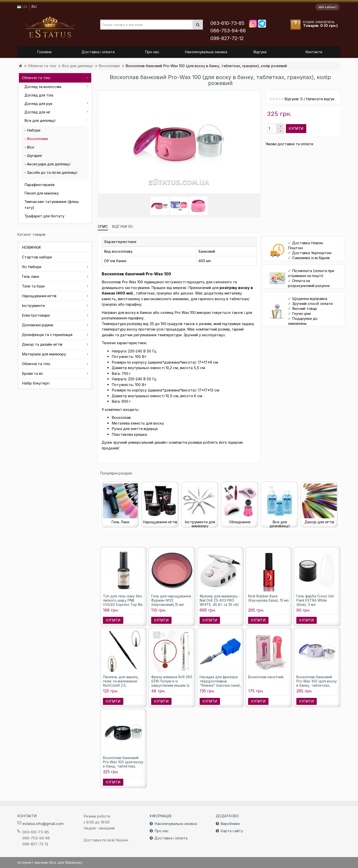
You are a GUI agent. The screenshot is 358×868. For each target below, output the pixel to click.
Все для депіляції (77, 66)
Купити (296, 128)
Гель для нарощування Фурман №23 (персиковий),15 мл (171, 600)
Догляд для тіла (39, 95)
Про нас (162, 831)
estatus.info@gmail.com (43, 824)
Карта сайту (232, 831)
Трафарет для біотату (44, 216)
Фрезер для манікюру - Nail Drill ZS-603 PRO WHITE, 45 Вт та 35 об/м (220, 602)
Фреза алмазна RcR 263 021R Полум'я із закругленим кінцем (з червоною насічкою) (172, 683)
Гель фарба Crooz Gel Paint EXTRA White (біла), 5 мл (315, 600)
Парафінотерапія (39, 185)
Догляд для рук (38, 104)
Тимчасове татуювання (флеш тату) (51, 205)
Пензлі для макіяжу (42, 193)
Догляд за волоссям (43, 87)
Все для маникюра (50, 27)
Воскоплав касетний (266, 677)
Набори (34, 130)
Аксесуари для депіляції (49, 164)
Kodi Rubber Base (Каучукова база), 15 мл (268, 598)
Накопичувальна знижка (176, 824)
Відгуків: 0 (293, 99)
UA (22, 7)
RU (34, 7)
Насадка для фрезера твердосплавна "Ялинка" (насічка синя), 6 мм (220, 683)
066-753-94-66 (228, 31)
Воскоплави (109, 66)
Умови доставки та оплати (289, 144)
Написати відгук (320, 99)
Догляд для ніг (37, 112)
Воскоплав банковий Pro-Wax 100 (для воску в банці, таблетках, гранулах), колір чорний (124, 764)
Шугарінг (35, 156)
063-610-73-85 (227, 23)
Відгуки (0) (123, 226)
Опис (103, 226)
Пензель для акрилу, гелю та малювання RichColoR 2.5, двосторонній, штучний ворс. (123, 685)
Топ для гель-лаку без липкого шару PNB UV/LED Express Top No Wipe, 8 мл (123, 602)
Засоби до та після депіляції (52, 172)
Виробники (230, 824)
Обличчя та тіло (42, 66)
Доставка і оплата (171, 838)
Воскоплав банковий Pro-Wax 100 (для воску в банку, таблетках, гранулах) (317, 683)
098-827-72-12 (227, 38)
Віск (31, 147)
